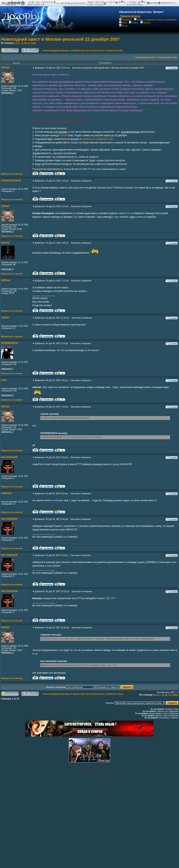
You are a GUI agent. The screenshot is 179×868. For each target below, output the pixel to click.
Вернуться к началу (12, 174)
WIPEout (6, 280)
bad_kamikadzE (9, 457)
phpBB (84, 768)
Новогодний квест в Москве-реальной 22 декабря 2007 (60, 39)
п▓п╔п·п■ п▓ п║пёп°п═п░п (161, 3)
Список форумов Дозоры (56, 50)
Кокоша (5, 67)
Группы (146, 23)
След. (34, 43)
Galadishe (6, 493)
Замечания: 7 (7, 369)
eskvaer (5, 317)
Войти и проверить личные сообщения (155, 20)
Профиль (125, 20)
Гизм (4, 380)
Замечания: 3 (7, 93)
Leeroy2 (5, 242)
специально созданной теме (98, 139)
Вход (123, 26)
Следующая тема (167, 57)
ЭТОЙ (64, 135)
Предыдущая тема (145, 57)
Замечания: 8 (7, 395)
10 (25, 43)
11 (29, 43)
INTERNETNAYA (10, 343)
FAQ (123, 23)
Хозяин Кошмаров (11, 180)
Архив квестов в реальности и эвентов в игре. (98, 50)
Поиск (133, 23)
